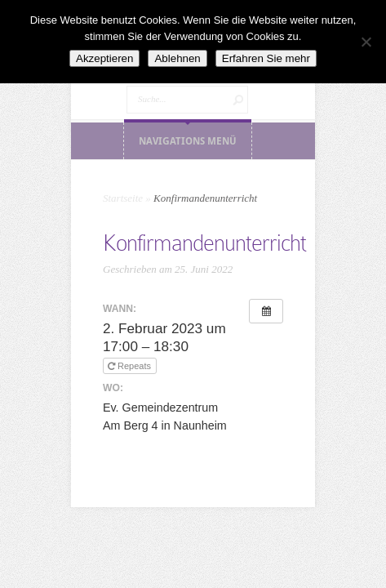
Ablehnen (177, 58)
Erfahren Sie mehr (266, 58)
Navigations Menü (188, 141)
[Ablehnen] (366, 42)
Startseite (123, 198)
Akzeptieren (104, 58)
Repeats (131, 366)
